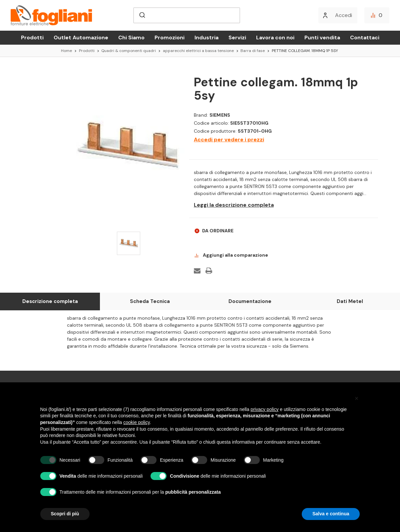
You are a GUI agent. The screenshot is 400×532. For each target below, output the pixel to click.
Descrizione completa (50, 301)
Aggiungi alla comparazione (231, 255)
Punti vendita (322, 37)
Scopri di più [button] (65, 514)
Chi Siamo (131, 37)
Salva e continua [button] (331, 514)
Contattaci (365, 37)
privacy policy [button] (264, 409)
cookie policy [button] (136, 422)
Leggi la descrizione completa (234, 205)
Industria (206, 37)
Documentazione (250, 301)
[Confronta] (377, 15)
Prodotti (32, 37)
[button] (357, 398)
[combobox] (187, 15)
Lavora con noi (275, 37)
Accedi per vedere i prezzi (229, 139)
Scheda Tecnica (150, 301)
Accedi (344, 15)
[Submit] (142, 15)
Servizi (237, 37)
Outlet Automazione (81, 37)
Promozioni (170, 37)
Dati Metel (350, 301)
